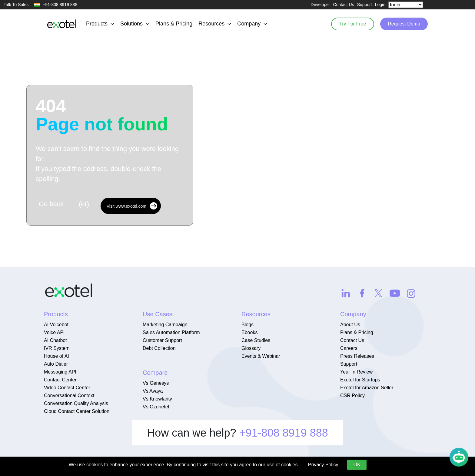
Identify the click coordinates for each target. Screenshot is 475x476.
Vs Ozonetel (156, 407)
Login (380, 5)
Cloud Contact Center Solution (77, 411)
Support (365, 5)
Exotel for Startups (360, 380)
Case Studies (256, 340)
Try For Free (353, 24)
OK (357, 465)
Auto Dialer (56, 364)
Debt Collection (159, 348)
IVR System (57, 348)
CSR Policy (352, 396)
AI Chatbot (55, 340)
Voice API (54, 332)
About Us (350, 325)
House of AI (56, 356)
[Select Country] (406, 5)
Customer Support (162, 340)
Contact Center (60, 380)
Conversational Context (69, 396)
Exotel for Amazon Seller (367, 388)
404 (102, 115)
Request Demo (404, 24)
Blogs (247, 325)
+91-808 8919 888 (283, 433)
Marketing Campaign (165, 325)
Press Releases (357, 356)
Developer (321, 5)
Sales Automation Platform (171, 332)
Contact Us (343, 5)
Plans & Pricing (174, 24)
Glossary (251, 348)
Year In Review (356, 372)
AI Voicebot (56, 325)
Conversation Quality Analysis (76, 403)
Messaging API (60, 372)
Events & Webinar (261, 356)
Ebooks (249, 332)
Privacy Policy (323, 465)
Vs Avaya (153, 391)
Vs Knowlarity (157, 399)
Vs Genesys (156, 383)
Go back (51, 204)
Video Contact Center (67, 388)
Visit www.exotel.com (132, 206)
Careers (349, 348)
